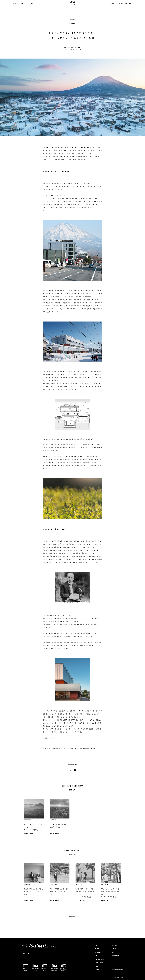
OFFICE (99, 970)
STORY (32, 4)
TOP (96, 946)
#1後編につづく (48, 738)
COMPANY (24, 4)
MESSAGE (100, 956)
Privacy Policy (117, 970)
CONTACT (129, 4)
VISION (15, 4)
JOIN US (114, 4)
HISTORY (100, 963)
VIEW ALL (72, 917)
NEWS (121, 4)
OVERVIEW (100, 959)
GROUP (99, 966)
